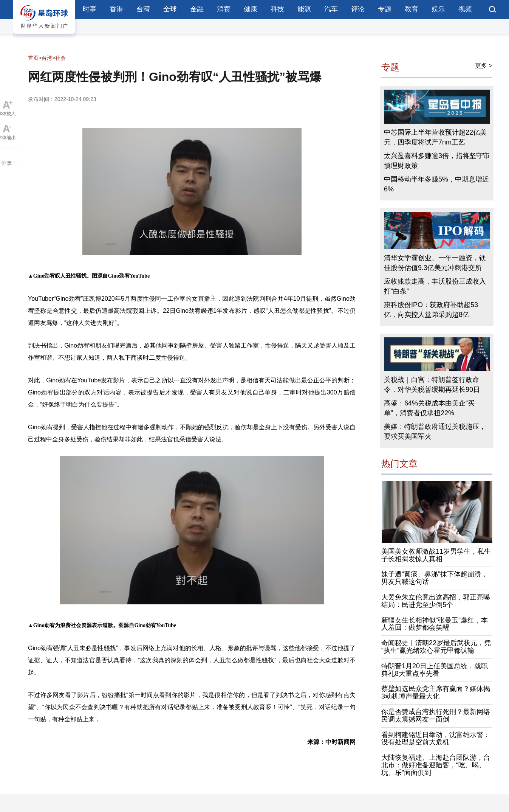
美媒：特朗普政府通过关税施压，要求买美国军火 (435, 432)
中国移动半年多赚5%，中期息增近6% (436, 184)
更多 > (484, 66)
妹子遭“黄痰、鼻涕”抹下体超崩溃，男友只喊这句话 (435, 578)
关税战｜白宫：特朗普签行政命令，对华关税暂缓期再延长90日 (432, 385)
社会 (60, 58)
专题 (385, 9)
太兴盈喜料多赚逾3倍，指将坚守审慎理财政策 (437, 161)
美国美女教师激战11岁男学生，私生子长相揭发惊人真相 (436, 555)
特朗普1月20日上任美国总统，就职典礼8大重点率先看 (435, 670)
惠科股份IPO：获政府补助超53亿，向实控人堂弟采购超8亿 (431, 310)
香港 (116, 9)
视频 (465, 9)
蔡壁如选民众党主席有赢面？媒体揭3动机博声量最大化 (436, 692)
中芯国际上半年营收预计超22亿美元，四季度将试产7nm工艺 (435, 137)
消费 (224, 9)
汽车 (331, 9)
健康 (251, 9)
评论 (358, 9)
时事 (90, 9)
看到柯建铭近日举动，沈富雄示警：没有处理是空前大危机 (436, 739)
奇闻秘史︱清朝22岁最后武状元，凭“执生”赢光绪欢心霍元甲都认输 (436, 647)
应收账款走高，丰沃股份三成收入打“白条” (435, 286)
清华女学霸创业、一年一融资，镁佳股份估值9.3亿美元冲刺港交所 (435, 263)
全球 (170, 9)
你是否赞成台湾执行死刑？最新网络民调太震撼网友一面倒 (436, 716)
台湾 (143, 9)
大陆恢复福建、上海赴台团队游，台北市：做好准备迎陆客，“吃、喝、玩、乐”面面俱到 (436, 765)
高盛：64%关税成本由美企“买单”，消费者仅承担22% (429, 408)
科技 (277, 9)
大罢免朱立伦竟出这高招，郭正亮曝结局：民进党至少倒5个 (436, 601)
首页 (33, 58)
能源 (304, 9)
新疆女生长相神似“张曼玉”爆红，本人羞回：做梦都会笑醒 (435, 624)
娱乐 (438, 9)
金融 (197, 9)
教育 (412, 9)
